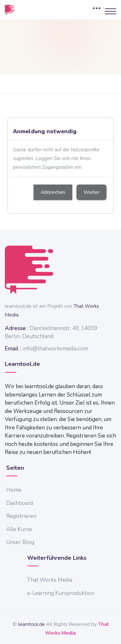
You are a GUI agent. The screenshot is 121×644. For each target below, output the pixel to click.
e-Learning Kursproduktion (61, 593)
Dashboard (20, 503)
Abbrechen (53, 192)
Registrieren (21, 516)
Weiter (91, 192)
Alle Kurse (19, 529)
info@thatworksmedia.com (55, 349)
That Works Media (50, 580)
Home (14, 490)
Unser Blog (20, 542)
